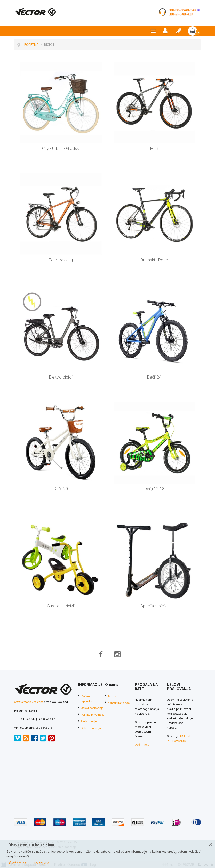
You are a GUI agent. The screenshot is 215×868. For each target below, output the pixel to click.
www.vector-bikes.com (28, 702)
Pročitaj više (41, 863)
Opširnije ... (142, 745)
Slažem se (18, 863)
